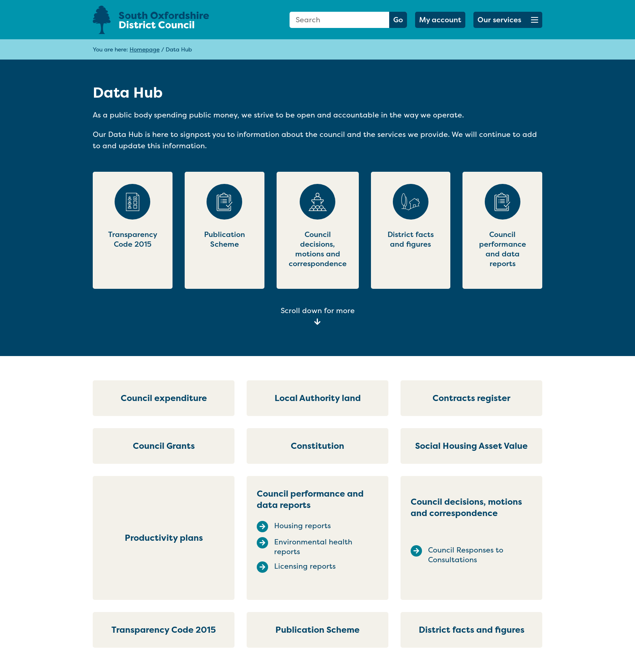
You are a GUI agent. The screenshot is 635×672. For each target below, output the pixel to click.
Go (398, 20)
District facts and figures (472, 630)
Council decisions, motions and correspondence (466, 507)
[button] (508, 20)
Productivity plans (164, 538)
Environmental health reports (313, 547)
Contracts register (471, 398)
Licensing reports (305, 566)
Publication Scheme (317, 630)
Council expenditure (164, 398)
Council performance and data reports (310, 499)
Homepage (145, 49)
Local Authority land (318, 398)
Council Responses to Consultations (466, 555)
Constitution (317, 446)
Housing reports (303, 526)
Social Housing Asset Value (471, 446)
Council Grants (164, 446)
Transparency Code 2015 (164, 630)
